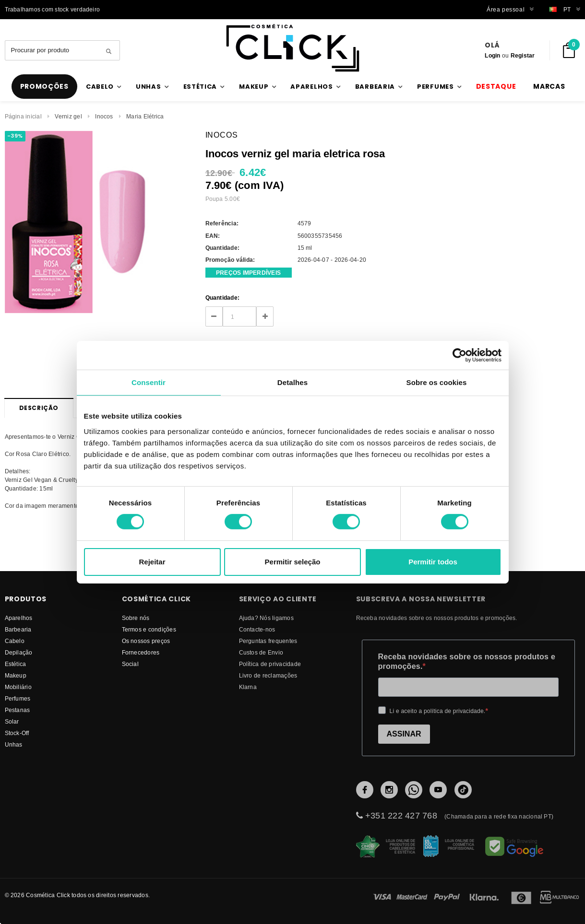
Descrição (39, 408)
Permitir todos (433, 562)
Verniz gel (68, 116)
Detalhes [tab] (292, 382)
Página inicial (23, 116)
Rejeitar (152, 562)
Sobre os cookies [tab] (437, 382)
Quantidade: (223, 298)
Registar (523, 55)
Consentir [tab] (149, 382)
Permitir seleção (293, 562)
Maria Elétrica (145, 116)
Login (492, 55)
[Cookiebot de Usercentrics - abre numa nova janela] (460, 355)
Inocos (104, 116)
